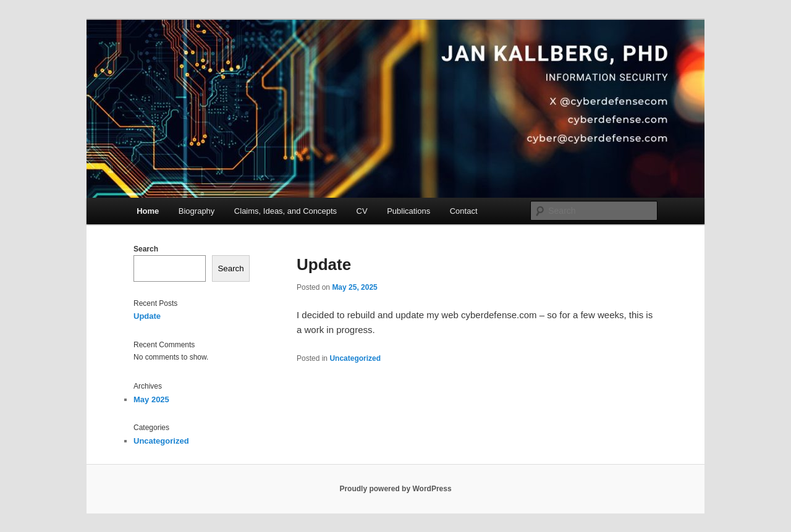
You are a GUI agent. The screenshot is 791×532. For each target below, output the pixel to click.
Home (148, 211)
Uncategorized (355, 358)
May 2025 (151, 399)
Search (146, 249)
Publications (408, 211)
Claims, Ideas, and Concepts (286, 211)
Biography (197, 211)
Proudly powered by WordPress (395, 489)
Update (324, 264)
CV (362, 211)
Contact (464, 211)
